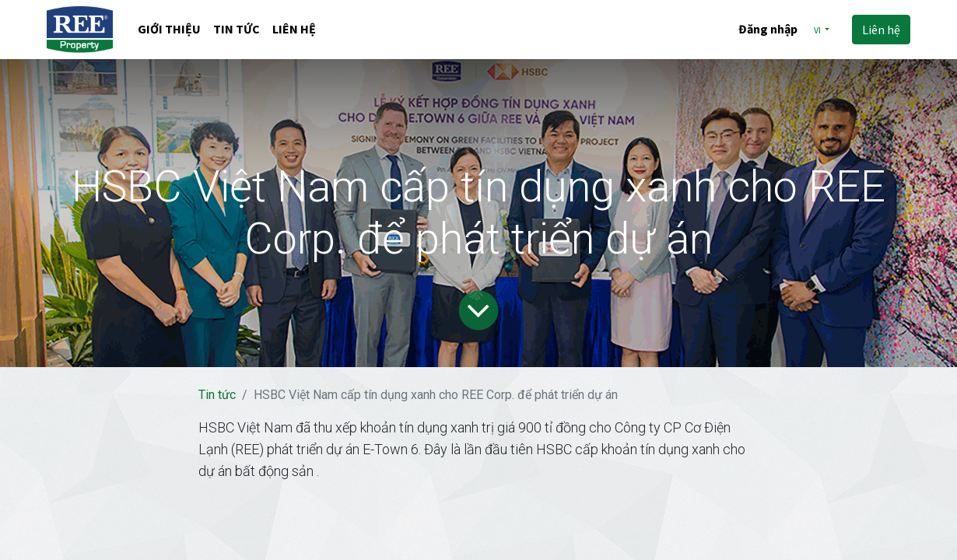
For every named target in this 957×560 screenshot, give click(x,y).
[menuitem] (169, 30)
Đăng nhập (768, 29)
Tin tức (217, 395)
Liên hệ (881, 30)
